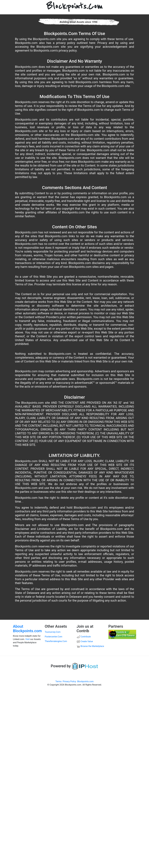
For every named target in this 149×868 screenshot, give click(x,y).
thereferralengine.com (56, 641)
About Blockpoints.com (27, 629)
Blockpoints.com (85, 681)
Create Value (85, 641)
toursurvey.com (53, 632)
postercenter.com (53, 637)
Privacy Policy (69, 681)
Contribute (84, 637)
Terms (58, 681)
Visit (27, 639)
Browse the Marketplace (90, 646)
